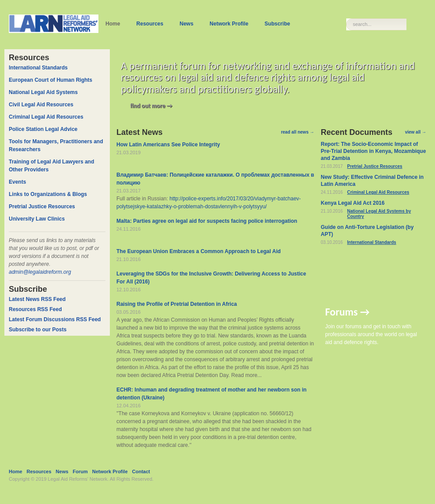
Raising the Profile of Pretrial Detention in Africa (177, 304)
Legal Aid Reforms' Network (78, 479)
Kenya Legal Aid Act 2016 (353, 203)
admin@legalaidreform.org (40, 272)
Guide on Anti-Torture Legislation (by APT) (367, 231)
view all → (416, 132)
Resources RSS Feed (35, 309)
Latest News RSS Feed (37, 299)
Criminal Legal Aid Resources (378, 192)
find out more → (151, 106)
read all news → (297, 132)
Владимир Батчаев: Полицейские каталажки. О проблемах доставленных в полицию (215, 179)
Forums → (347, 312)
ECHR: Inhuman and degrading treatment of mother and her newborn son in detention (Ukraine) (212, 394)
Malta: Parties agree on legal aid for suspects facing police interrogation (207, 221)
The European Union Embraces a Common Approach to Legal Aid (199, 251)
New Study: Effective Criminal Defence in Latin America (372, 181)
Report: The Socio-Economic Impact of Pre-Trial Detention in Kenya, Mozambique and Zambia (373, 151)
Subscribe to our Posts (38, 330)
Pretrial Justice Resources (375, 166)
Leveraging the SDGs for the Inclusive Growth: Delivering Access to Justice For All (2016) (211, 278)
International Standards (372, 242)
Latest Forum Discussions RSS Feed (55, 319)
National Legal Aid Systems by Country (379, 214)
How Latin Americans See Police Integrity (168, 145)
